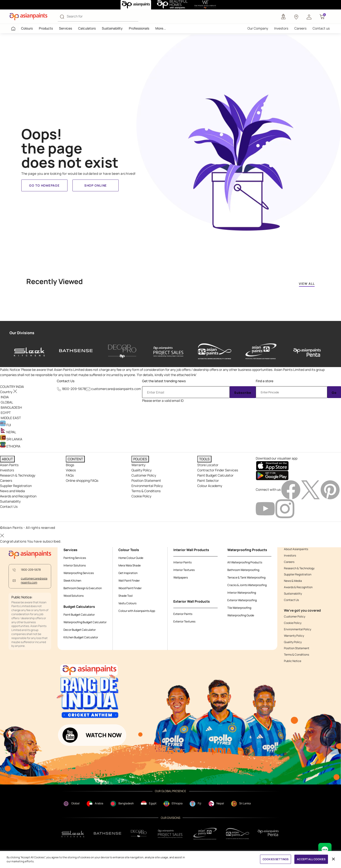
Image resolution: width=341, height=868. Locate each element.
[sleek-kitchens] (30, 351)
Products (46, 28)
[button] (309, 17)
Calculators (87, 28)
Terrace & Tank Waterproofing (246, 577)
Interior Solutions (75, 565)
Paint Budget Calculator (215, 475)
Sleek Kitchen (72, 581)
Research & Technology (18, 475)
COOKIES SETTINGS (276, 859)
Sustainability (112, 28)
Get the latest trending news (164, 381)
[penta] (307, 351)
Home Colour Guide (131, 558)
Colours (27, 28)
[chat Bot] (325, 850)
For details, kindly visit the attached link (167, 375)
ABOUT (7, 459)
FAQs (70, 475)
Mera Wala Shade (130, 565)
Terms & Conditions (146, 491)
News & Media (293, 581)
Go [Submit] (334, 393)
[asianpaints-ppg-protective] (261, 351)
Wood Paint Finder (130, 588)
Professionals (139, 28)
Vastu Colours (127, 603)
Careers (300, 28)
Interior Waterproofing (242, 593)
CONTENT (75, 459)
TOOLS (204, 459)
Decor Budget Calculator (80, 630)
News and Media (12, 491)
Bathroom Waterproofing (243, 570)
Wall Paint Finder (129, 581)
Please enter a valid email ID (163, 401)
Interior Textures (184, 570)
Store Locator (208, 465)
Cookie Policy (141, 496)
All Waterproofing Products (245, 562)
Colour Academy (210, 486)
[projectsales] (170, 834)
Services (65, 28)
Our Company (258, 28)
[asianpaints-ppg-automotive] (215, 351)
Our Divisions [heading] (22, 333)
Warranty (138, 465)
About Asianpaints (296, 549)
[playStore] (272, 475)
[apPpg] (238, 834)
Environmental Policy (147, 486)
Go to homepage (44, 185)
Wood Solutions (74, 596)
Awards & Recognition (298, 587)
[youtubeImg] (266, 508)
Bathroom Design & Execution (83, 588)
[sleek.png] (73, 834)
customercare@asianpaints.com (116, 389)
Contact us (321, 28)
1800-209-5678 (74, 389)
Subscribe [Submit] (243, 393)
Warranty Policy (294, 636)
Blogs (70, 465)
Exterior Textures (184, 621)
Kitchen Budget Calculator (81, 637)
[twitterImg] (311, 489)
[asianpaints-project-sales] (168, 351)
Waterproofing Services (79, 573)
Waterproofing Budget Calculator (85, 622)
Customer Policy (144, 475)
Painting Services (75, 558)
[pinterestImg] (330, 489)
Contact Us (66, 381)
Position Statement (146, 480)
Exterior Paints (183, 614)
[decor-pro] (122, 351)
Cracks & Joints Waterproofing (247, 585)
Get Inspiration (128, 573)
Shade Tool (126, 596)
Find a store (265, 381)
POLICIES (140, 459)
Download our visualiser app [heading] (277, 458)
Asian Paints (9, 465)
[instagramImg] (285, 508)
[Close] (333, 859)
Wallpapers (181, 577)
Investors (281, 28)
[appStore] (272, 466)
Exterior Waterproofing (242, 600)
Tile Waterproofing (239, 608)
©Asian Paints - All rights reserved (28, 528)
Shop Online (96, 185)
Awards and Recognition (18, 496)
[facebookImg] (291, 489)
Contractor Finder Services (218, 470)
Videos (71, 470)
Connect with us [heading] (268, 489)
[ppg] (205, 834)
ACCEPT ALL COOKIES (311, 859)
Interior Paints (182, 562)
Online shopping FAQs (82, 480)
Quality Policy (141, 470)
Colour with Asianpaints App (137, 611)
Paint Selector (208, 480)
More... (161, 28)
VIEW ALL (307, 284)
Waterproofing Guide (241, 615)
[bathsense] (76, 351)
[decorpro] (139, 834)
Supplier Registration (16, 486)
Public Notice (293, 661)
